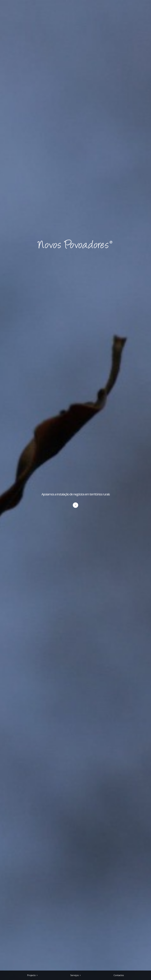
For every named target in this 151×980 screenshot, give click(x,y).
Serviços (75, 975)
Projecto (31, 975)
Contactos (119, 975)
